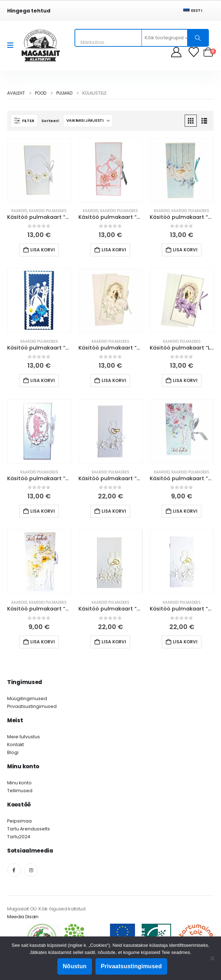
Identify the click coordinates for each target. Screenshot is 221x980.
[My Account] (176, 52)
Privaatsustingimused (32, 706)
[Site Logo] (41, 46)
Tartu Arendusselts (29, 829)
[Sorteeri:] (88, 121)
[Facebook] (14, 870)
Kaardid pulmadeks (48, 211)
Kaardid (19, 211)
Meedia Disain (23, 917)
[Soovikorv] (194, 52)
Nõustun (75, 966)
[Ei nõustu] (212, 958)
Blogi (13, 752)
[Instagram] (31, 870)
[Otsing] (198, 38)
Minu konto (19, 783)
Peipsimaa (19, 821)
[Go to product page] (39, 170)
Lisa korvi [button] (43, 250)
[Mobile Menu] (13, 45)
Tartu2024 (19, 837)
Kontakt (16, 745)
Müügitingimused (27, 698)
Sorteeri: (50, 121)
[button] (24, 121)
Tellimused (20, 791)
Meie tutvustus (24, 737)
